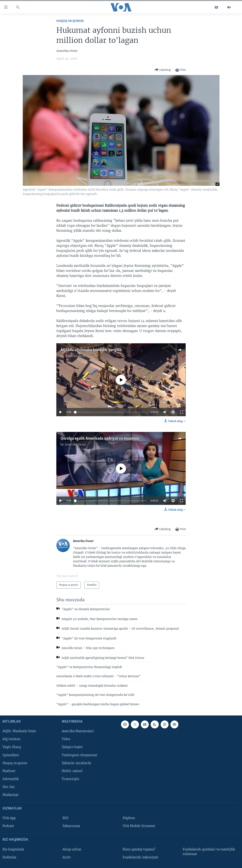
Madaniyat (11, 795)
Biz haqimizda (13, 849)
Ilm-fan (9, 787)
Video (66, 739)
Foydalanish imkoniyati (141, 857)
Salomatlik (11, 779)
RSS (66, 818)
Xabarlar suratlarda (76, 763)
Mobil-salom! (72, 771)
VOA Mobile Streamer (139, 826)
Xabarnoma (71, 826)
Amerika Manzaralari (78, 731)
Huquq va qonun (70, 21)
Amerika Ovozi (75, 356)
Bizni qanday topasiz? (139, 849)
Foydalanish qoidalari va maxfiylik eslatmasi (209, 852)
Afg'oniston (11, 739)
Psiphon (129, 818)
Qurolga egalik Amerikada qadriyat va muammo (100, 439)
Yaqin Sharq (12, 747)
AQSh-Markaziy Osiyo (19, 731)
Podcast (8, 826)
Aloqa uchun (72, 849)
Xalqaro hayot (72, 747)
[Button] (163, 70)
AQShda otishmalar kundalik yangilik (91, 350)
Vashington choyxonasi (79, 755)
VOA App (9, 818)
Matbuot (9, 771)
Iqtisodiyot (11, 755)
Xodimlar (9, 857)
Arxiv (67, 857)
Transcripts (70, 779)
